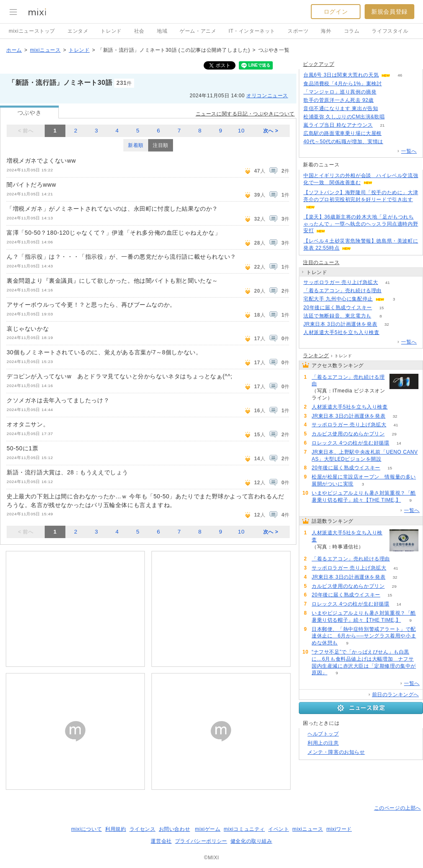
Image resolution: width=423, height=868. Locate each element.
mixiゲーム (208, 829)
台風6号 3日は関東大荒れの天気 (341, 75)
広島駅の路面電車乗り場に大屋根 (342, 133)
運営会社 (161, 841)
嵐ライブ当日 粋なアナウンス (338, 125)
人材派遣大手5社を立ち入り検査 (341, 332)
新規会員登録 (389, 12)
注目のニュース (321, 262)
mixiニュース (45, 50)
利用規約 (115, 829)
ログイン (336, 12)
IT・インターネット (252, 31)
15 (381, 308)
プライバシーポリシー (201, 841)
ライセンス (143, 829)
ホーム (14, 50)
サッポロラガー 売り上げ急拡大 (341, 282)
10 (241, 131)
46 (400, 75)
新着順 (136, 145)
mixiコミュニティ (244, 829)
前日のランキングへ (395, 695)
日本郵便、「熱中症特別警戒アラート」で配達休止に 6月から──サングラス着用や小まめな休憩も (364, 636)
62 (389, 333)
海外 (326, 31)
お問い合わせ (175, 829)
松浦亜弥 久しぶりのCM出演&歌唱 (344, 117)
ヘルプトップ (323, 734)
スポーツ (298, 31)
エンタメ (78, 31)
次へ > (271, 131)
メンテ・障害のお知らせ (336, 752)
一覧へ (409, 151)
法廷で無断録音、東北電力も (337, 316)
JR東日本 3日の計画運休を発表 (340, 324)
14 (399, 443)
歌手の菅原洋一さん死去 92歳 (339, 100)
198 (391, 84)
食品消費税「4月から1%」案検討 (343, 84)
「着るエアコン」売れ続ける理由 (342, 291)
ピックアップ (319, 64)
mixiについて (87, 829)
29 (394, 434)
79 (388, 109)
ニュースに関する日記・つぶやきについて (245, 114)
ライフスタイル (390, 31)
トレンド (111, 31)
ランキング (316, 356)
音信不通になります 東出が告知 (341, 108)
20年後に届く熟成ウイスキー (338, 308)
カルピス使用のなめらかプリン (348, 434)
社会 (139, 31)
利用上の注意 (323, 743)
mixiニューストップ (32, 31)
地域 (162, 31)
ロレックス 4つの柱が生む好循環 (351, 443)
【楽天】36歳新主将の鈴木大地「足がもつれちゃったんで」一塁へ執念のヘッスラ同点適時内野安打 (361, 224)
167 (383, 100)
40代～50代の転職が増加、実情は (343, 142)
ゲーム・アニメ (198, 31)
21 (382, 125)
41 (388, 283)
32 (387, 324)
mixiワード (339, 829)
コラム (352, 31)
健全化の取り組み (251, 841)
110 (386, 92)
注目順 (161, 145)
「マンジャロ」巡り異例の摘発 (340, 92)
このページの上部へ (398, 808)
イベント (279, 829)
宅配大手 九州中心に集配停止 (338, 299)
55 (391, 291)
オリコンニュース (267, 96)
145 (393, 142)
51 (391, 133)
